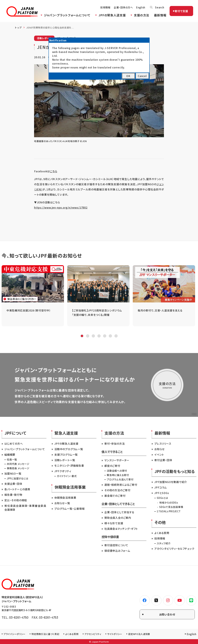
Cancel (142, 76)
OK (128, 76)
